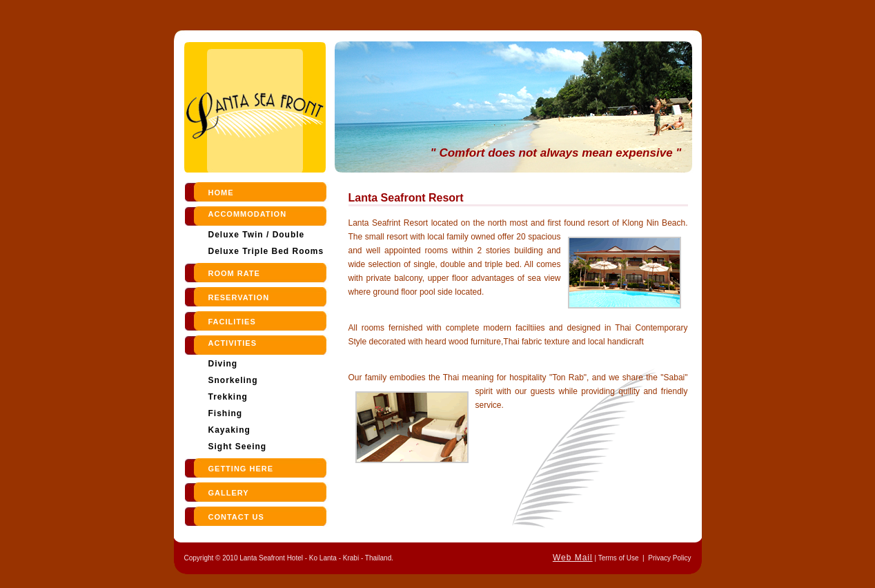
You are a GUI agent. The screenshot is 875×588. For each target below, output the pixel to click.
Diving (223, 364)
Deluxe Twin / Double (257, 235)
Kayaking (229, 430)
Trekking (228, 397)
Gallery (229, 493)
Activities (233, 343)
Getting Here (241, 469)
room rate (234, 273)
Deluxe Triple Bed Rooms (266, 251)
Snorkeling (233, 380)
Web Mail (573, 558)
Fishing (226, 413)
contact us (236, 517)
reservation (239, 297)
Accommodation (248, 214)
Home (221, 193)
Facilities (232, 322)
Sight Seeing (238, 447)
